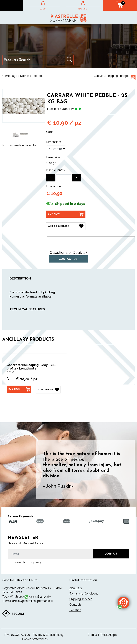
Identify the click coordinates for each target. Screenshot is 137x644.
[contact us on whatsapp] (123, 602)
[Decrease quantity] (50, 178)
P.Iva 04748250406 (17, 634)
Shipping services (81, 598)
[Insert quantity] (63, 178)
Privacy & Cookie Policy (48, 634)
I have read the (26, 561)
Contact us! (68, 258)
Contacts (75, 604)
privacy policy (34, 561)
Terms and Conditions (84, 593)
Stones (25, 76)
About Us (76, 587)
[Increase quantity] (76, 178)
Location (75, 609)
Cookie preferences (35, 638)
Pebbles (38, 76)
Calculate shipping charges (111, 76)
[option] (15, 134)
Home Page (9, 76)
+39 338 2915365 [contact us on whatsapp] (40, 596)
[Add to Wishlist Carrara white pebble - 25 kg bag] (66, 226)
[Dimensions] (56, 149)
